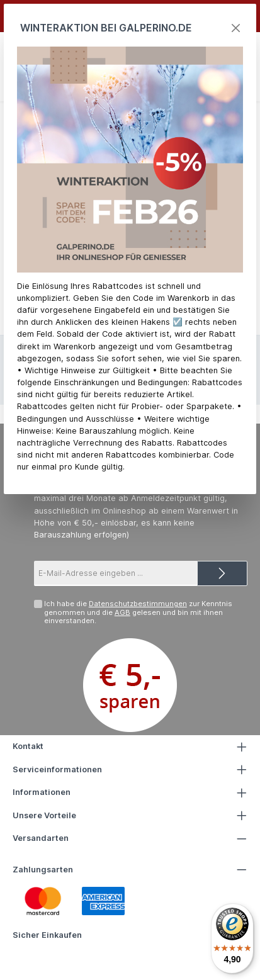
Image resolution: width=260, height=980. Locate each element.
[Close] (236, 28)
